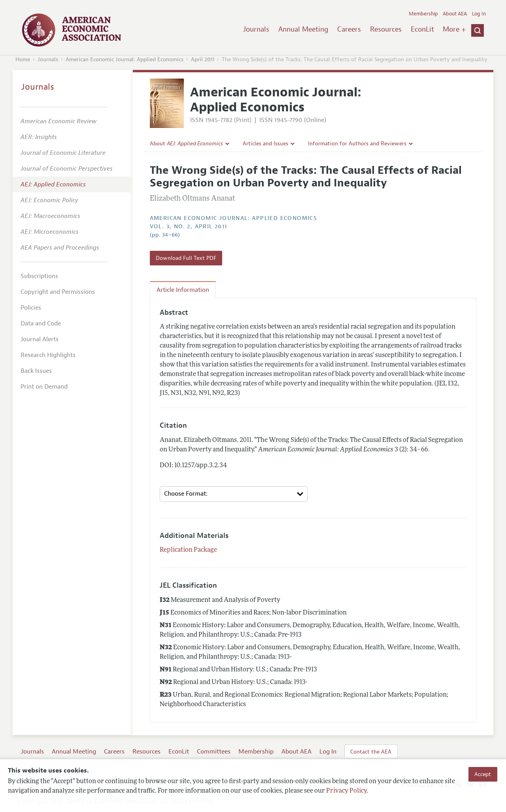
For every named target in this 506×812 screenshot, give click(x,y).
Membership (423, 14)
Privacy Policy (346, 791)
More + (454, 29)
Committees (214, 752)
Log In (479, 14)
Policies (31, 308)
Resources (386, 29)
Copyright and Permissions (58, 292)
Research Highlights (48, 355)
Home (23, 59)
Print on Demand (44, 387)
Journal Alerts (40, 339)
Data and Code (41, 323)
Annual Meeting (303, 29)
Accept (483, 774)
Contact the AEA (371, 752)
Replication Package (188, 550)
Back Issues (36, 371)
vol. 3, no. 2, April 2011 (189, 226)
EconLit (422, 29)
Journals (256, 29)
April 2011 (203, 59)
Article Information (183, 290)
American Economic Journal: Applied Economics (125, 59)
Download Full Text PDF (186, 258)
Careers (349, 29)
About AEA (455, 14)
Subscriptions (39, 276)
